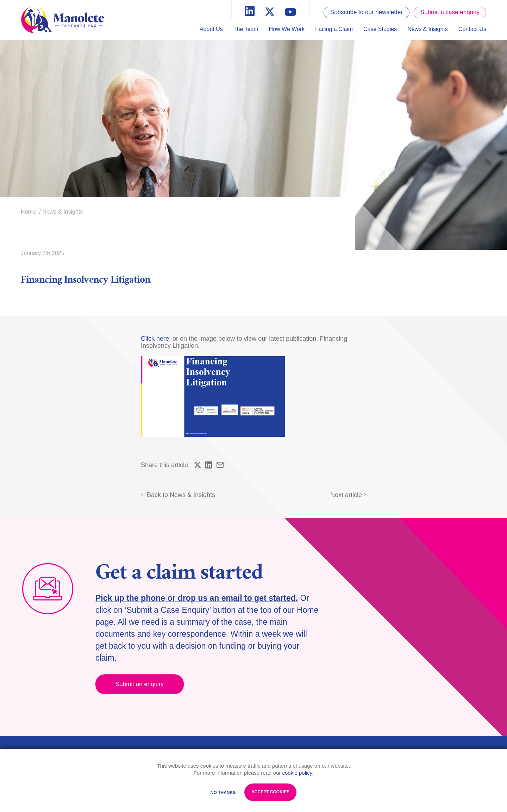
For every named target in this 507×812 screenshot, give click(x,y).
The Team (246, 29)
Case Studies (380, 29)
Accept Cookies (270, 792)
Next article (348, 495)
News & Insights (428, 29)
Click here (155, 339)
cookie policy (297, 773)
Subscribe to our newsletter (367, 12)
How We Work (287, 29)
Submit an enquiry (140, 684)
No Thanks (223, 793)
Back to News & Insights (178, 495)
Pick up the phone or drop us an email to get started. (197, 598)
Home (28, 212)
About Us (211, 29)
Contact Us (472, 29)
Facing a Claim (334, 29)
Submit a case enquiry (450, 12)
